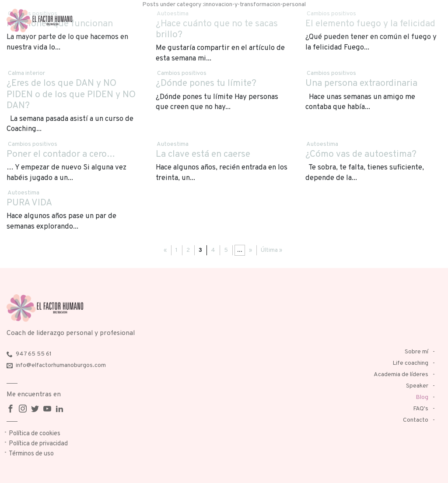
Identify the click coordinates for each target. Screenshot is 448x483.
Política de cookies (35, 434)
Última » (271, 250)
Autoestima (173, 144)
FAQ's (421, 409)
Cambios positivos (182, 73)
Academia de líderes (401, 375)
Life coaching (410, 363)
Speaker (417, 386)
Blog (422, 397)
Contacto (416, 420)
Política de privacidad (38, 444)
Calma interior (26, 73)
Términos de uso (31, 454)
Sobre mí (416, 352)
